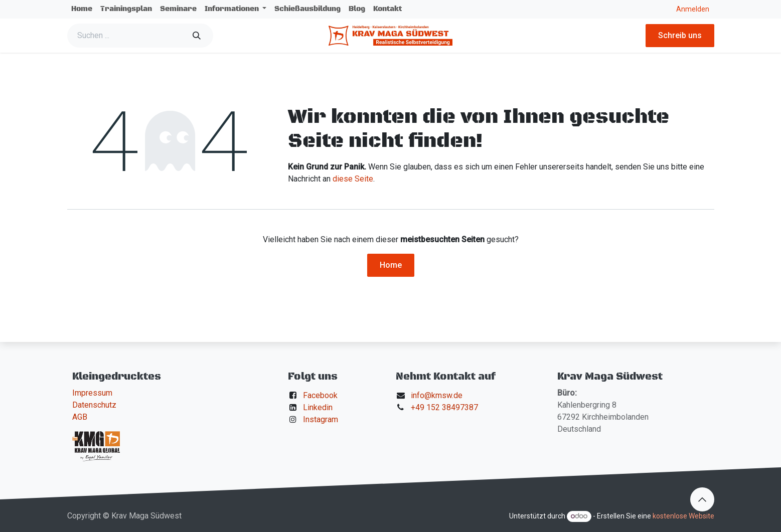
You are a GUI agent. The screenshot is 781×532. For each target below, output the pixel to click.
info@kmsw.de (437, 395)
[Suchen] (197, 36)
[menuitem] (82, 9)
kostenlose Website (683, 516)
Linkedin (318, 407)
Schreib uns (680, 35)
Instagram (321, 419)
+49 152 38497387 (444, 407)
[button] (702, 499)
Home (391, 265)
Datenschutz (94, 405)
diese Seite (353, 179)
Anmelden (693, 9)
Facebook (320, 395)
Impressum (92, 393)
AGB (80, 417)
